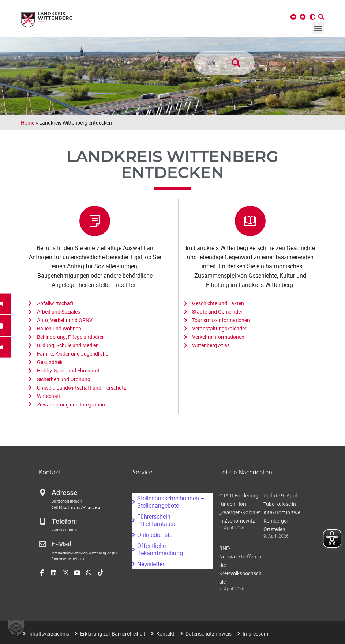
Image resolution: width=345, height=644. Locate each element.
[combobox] (213, 63)
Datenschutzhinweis (209, 634)
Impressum (255, 634)
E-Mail (61, 544)
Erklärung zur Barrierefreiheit (113, 634)
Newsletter (151, 564)
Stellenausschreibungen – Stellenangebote (171, 502)
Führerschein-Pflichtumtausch (158, 520)
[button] (318, 28)
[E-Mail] (42, 544)
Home (28, 123)
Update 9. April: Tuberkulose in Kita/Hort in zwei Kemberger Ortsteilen (282, 512)
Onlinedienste (155, 535)
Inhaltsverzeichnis (49, 634)
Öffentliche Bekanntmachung (160, 549)
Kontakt (165, 634)
